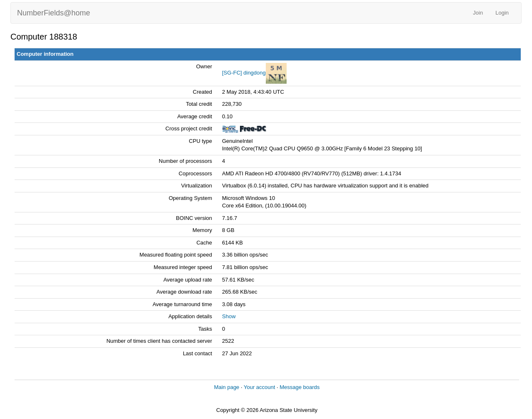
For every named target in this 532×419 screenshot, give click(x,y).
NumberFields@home (54, 13)
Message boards (300, 387)
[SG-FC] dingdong (244, 73)
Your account (259, 387)
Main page (227, 387)
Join (478, 13)
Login (502, 13)
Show (229, 316)
